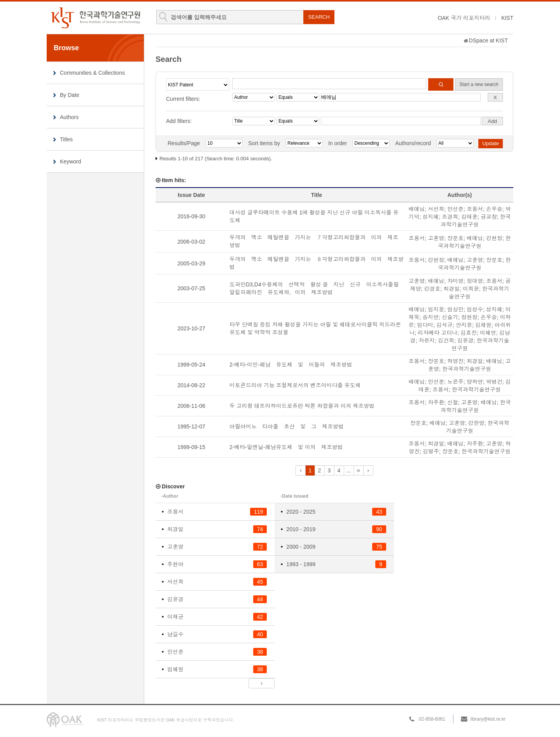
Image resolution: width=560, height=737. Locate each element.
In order (338, 143)
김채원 (483, 325)
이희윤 (471, 289)
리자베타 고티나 (437, 333)
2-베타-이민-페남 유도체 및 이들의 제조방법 (291, 365)
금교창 (489, 217)
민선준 (455, 209)
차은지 (427, 340)
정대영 (475, 281)
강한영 (476, 423)
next (359, 470)
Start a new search (479, 84)
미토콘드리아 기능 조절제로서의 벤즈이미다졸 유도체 (295, 385)
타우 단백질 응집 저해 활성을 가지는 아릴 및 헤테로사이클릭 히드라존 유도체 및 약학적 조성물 (315, 328)
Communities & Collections (92, 73)
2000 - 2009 (301, 547)
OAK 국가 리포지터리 (464, 18)
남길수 (175, 634)
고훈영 (436, 238)
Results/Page (184, 143)
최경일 (451, 289)
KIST (507, 18)
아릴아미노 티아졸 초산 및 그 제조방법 (287, 426)
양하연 (475, 382)
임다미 (425, 325)
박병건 (494, 382)
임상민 (455, 309)
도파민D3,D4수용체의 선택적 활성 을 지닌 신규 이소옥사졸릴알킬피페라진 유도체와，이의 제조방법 (314, 288)
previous (301, 470)
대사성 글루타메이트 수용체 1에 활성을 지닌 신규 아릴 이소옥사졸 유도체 (314, 216)
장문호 (455, 238)
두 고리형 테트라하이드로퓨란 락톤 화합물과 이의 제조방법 (302, 406)
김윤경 (465, 340)
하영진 (455, 361)
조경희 (450, 217)
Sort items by (264, 143)
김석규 (444, 325)
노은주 (455, 382)
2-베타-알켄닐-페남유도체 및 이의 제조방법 (286, 447)
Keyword (70, 161)
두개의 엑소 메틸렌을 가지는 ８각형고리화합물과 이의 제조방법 (317, 263)
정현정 (469, 317)
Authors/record (413, 143)
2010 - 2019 (301, 529)
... (349, 470)
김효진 (469, 333)
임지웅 (436, 309)
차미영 (455, 281)
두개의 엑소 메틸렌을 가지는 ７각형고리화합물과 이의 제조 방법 (317, 241)
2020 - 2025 (301, 512)
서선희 (436, 209)
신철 (453, 402)
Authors (69, 117)
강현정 (494, 238)
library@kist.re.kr (488, 719)
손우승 (494, 209)
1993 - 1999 (301, 564)
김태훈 (469, 217)
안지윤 (464, 325)
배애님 (417, 209)
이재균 (175, 617)
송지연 (430, 317)
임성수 (475, 309)
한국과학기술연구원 (467, 369)
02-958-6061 (432, 719)
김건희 (446, 340)
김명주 (431, 451)
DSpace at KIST (488, 40)
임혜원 (175, 669)
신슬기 (450, 317)
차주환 (436, 402)
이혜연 (488, 333)
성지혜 (430, 217)
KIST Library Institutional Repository (95, 18)
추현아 (175, 564)
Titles (66, 139)
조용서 (475, 209)
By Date (70, 95)
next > (262, 683)
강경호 (432, 289)
